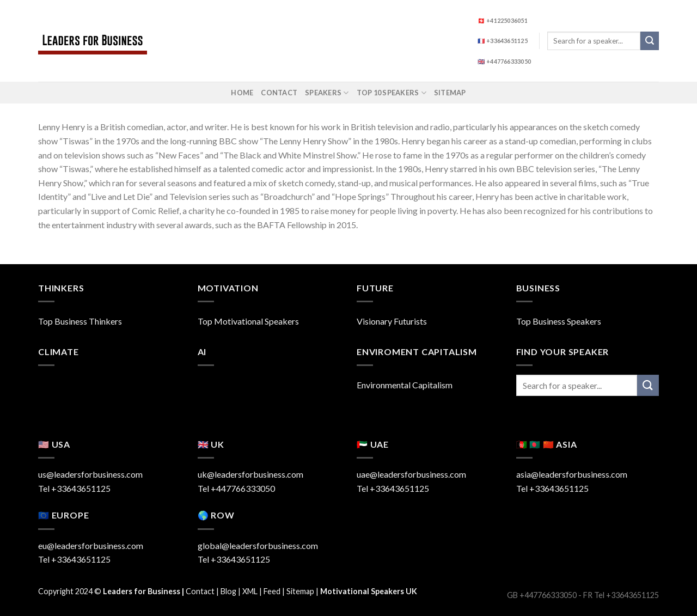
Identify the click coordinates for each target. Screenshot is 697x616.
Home (242, 93)
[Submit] (650, 41)
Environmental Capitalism (405, 385)
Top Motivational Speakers (248, 321)
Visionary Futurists (392, 321)
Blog (228, 591)
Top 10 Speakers (392, 93)
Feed (272, 591)
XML (250, 591)
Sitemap (450, 93)
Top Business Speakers (559, 321)
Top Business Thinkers (80, 321)
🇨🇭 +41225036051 (503, 20)
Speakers (327, 93)
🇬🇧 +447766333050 (504, 61)
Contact (279, 93)
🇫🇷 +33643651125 (503, 41)
